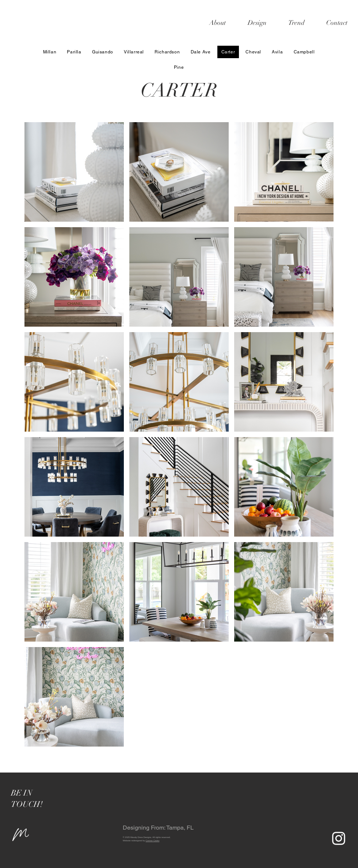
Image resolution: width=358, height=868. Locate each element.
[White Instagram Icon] (339, 838)
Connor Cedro (153, 841)
